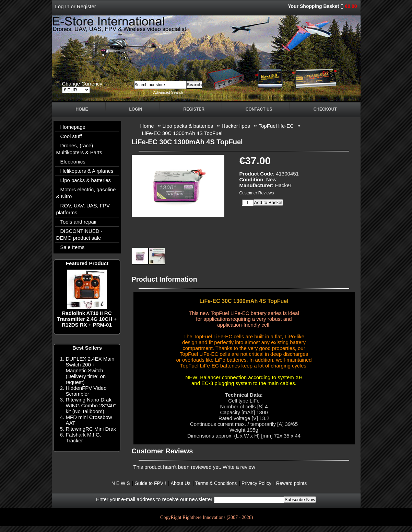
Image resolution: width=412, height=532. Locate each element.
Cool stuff (71, 136)
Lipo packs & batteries (188, 126)
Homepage (73, 127)
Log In (62, 6)
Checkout (325, 109)
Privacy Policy (256, 483)
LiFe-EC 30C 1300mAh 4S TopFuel (182, 133)
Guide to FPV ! (150, 483)
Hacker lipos (236, 126)
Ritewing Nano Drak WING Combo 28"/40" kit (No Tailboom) (91, 405)
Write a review (239, 467)
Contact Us (259, 109)
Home (82, 109)
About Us (181, 483)
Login (136, 109)
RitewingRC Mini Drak (91, 429)
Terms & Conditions (216, 483)
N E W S (121, 483)
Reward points (292, 483)
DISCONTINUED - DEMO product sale (79, 234)
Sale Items (73, 247)
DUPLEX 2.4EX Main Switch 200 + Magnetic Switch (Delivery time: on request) (90, 370)
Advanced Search (168, 92)
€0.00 (351, 6)
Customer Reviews (257, 193)
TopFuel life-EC (276, 126)
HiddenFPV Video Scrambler (86, 391)
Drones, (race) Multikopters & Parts (79, 149)
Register (86, 6)
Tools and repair (79, 222)
